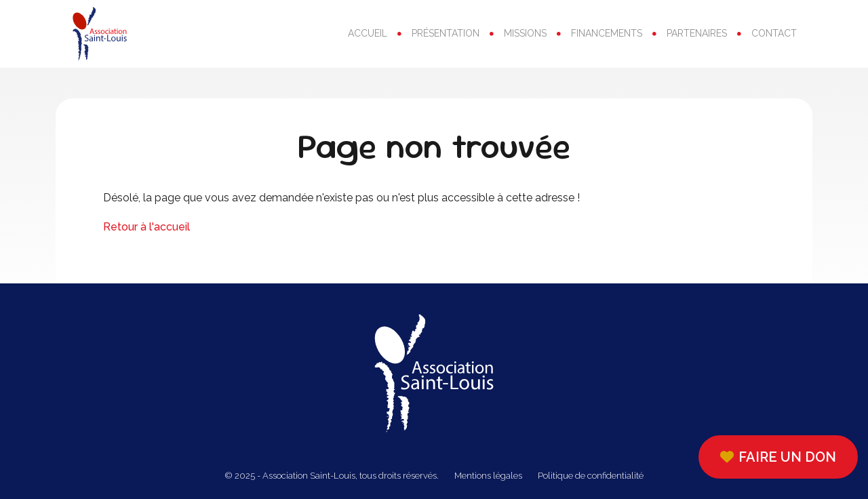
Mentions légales (488, 476)
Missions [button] (525, 33)
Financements (607, 33)
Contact (774, 33)
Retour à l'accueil (146, 227)
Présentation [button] (446, 33)
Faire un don (778, 457)
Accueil (368, 33)
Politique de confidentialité (591, 476)
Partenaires (697, 33)
